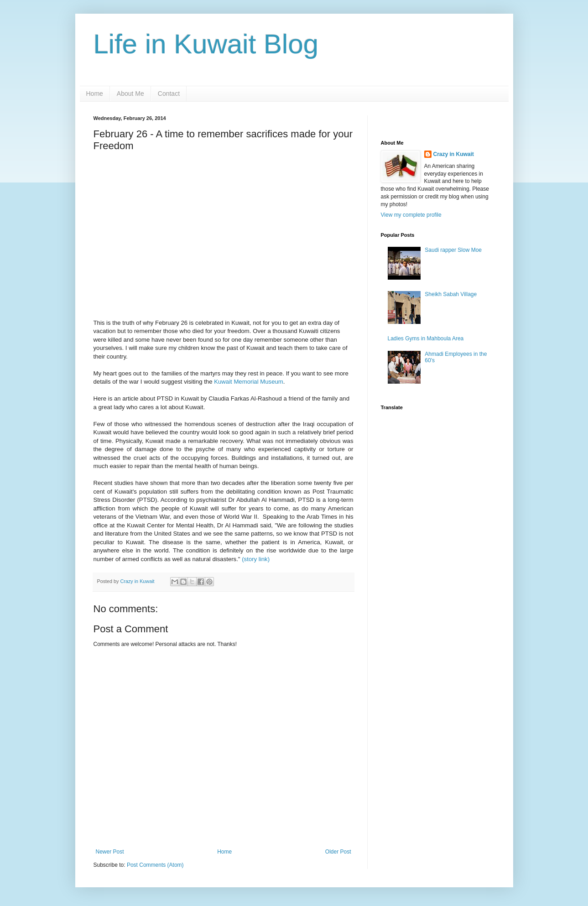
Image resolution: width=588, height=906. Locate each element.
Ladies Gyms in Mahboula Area (426, 338)
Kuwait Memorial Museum (249, 382)
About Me (130, 94)
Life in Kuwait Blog (206, 44)
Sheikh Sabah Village (451, 294)
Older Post (338, 852)
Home (95, 94)
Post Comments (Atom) (155, 865)
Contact (169, 94)
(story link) (255, 559)
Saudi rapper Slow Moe (453, 250)
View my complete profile (411, 215)
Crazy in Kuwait (454, 154)
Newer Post (110, 852)
